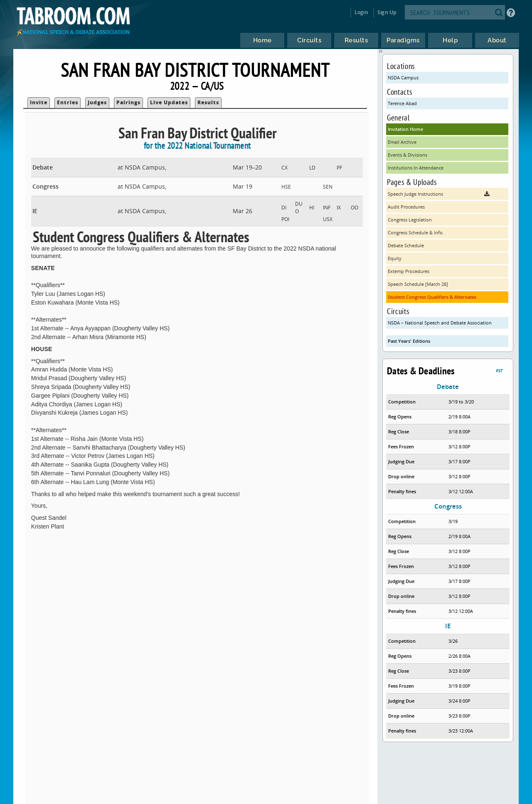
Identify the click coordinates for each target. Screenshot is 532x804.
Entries (68, 102)
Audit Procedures (406, 207)
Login (361, 12)
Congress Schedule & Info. (416, 232)
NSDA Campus (403, 77)
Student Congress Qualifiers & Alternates (432, 297)
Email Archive (402, 142)
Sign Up (387, 12)
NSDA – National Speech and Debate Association (440, 323)
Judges (97, 102)
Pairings (128, 102)
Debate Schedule (406, 245)
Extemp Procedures (409, 271)
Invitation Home (405, 129)
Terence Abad (402, 103)
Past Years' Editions (409, 341)
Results (208, 102)
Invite (39, 102)
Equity (395, 258)
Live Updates (169, 102)
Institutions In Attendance (416, 168)
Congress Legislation (410, 220)
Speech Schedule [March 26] (418, 284)
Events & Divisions (408, 155)
